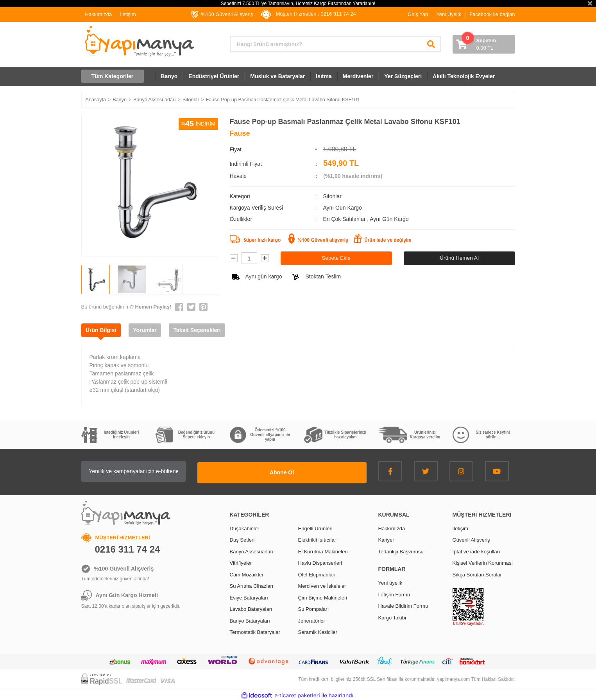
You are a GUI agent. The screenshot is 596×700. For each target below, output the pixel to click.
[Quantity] (249, 258)
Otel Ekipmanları (317, 573)
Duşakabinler (245, 527)
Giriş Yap (418, 14)
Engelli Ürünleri (315, 527)
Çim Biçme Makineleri (323, 596)
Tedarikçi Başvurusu (401, 550)
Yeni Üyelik (449, 14)
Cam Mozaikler (247, 573)
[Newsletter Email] (169, 471)
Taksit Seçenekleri (204, 330)
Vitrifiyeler (241, 562)
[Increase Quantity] (265, 258)
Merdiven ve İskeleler (322, 585)
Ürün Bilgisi (103, 330)
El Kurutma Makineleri (323, 550)
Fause (240, 133)
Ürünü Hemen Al (459, 258)
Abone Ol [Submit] (317, 471)
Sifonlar (332, 196)
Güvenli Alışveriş (471, 539)
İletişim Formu (394, 593)
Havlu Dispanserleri (320, 562)
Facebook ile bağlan (492, 14)
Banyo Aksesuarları (252, 550)
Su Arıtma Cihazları (252, 585)
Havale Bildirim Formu (403, 605)
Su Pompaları (314, 608)
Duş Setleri (242, 539)
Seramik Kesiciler (318, 631)
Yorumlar (149, 330)
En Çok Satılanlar (345, 219)
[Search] (335, 44)
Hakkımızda (99, 14)
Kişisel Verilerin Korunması (483, 562)
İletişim (128, 14)
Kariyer (386, 539)
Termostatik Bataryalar (255, 631)
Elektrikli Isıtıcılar (317, 539)
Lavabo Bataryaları (251, 608)
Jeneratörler (312, 619)
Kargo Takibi (392, 616)
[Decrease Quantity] (234, 258)
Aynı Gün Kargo (389, 219)
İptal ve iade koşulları (476, 550)
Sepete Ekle (336, 258)
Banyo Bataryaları (250, 619)
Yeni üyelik (390, 582)
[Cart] (484, 44)
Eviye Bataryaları (249, 596)
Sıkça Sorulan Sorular (477, 573)
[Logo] (139, 41)
